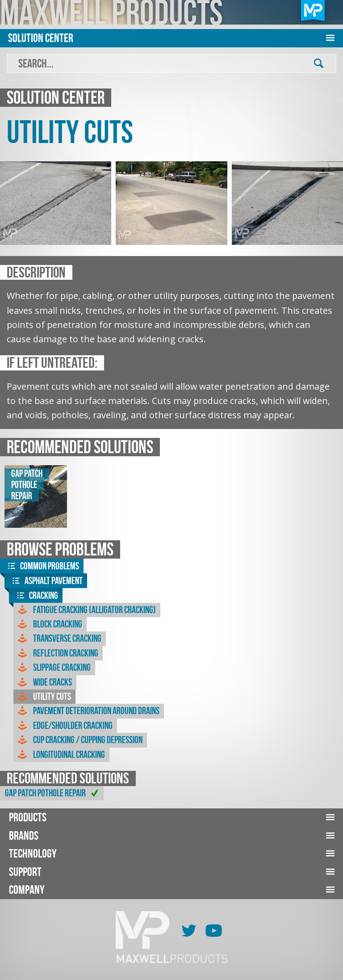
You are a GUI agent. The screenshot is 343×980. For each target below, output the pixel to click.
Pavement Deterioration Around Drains (88, 711)
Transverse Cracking (59, 639)
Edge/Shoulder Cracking (64, 726)
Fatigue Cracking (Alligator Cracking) (86, 610)
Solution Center (41, 38)
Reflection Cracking (57, 653)
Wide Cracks (44, 682)
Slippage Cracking (53, 668)
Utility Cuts (43, 697)
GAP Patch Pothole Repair (53, 793)
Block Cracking (49, 624)
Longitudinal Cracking (60, 755)
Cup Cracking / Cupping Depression (79, 740)
